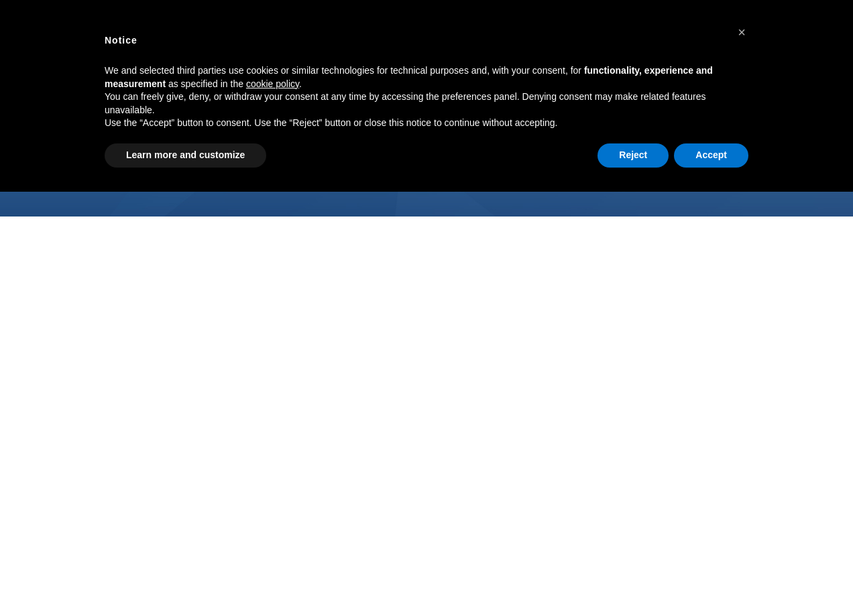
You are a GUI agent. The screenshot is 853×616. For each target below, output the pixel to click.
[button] (742, 32)
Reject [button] (633, 155)
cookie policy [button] (273, 84)
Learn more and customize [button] (185, 155)
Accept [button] (711, 155)
